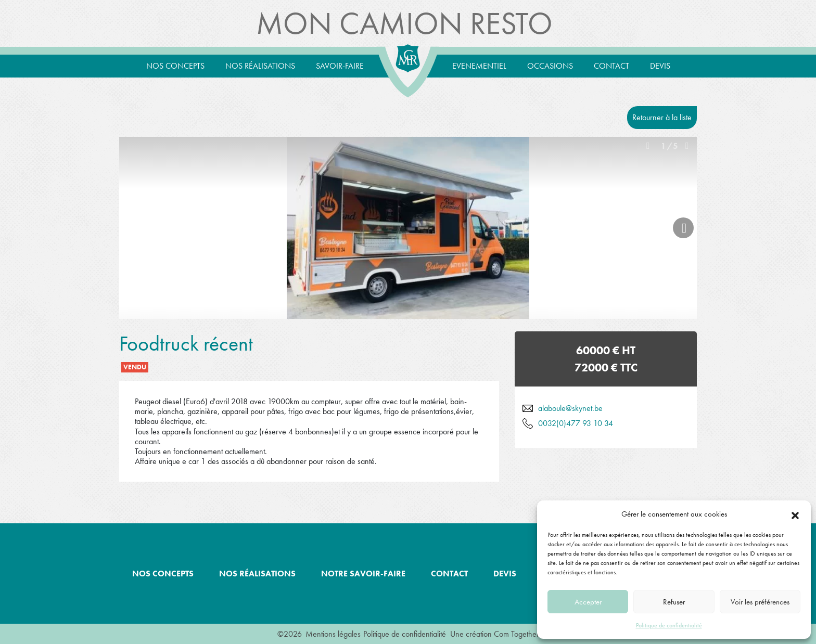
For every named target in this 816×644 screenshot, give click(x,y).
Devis (660, 66)
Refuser (674, 602)
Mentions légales (333, 634)
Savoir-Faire (340, 66)
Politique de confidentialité (669, 625)
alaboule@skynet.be (570, 408)
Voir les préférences (760, 602)
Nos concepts (175, 66)
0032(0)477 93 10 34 (576, 423)
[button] (795, 514)
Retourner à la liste (662, 117)
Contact (611, 66)
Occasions (550, 66)
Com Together (517, 634)
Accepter (588, 602)
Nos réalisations (260, 66)
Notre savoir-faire (363, 574)
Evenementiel (479, 66)
